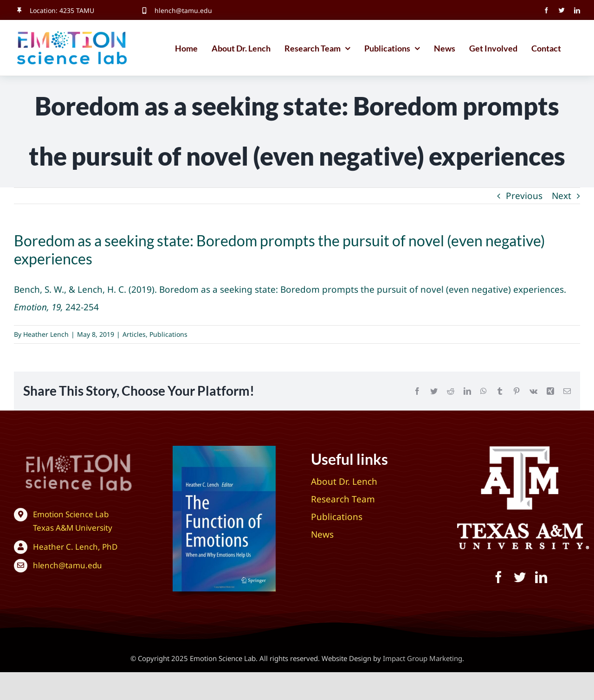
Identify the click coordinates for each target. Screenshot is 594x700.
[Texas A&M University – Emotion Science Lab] (65, 453)
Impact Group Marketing (423, 658)
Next (562, 196)
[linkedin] (577, 10)
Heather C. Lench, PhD (75, 547)
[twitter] (562, 10)
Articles (134, 334)
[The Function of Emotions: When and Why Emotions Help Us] (224, 450)
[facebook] (546, 10)
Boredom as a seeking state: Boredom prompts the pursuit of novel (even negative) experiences (362, 289)
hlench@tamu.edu (183, 10)
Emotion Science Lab (71, 514)
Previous (524, 196)
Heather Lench (46, 334)
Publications (168, 334)
